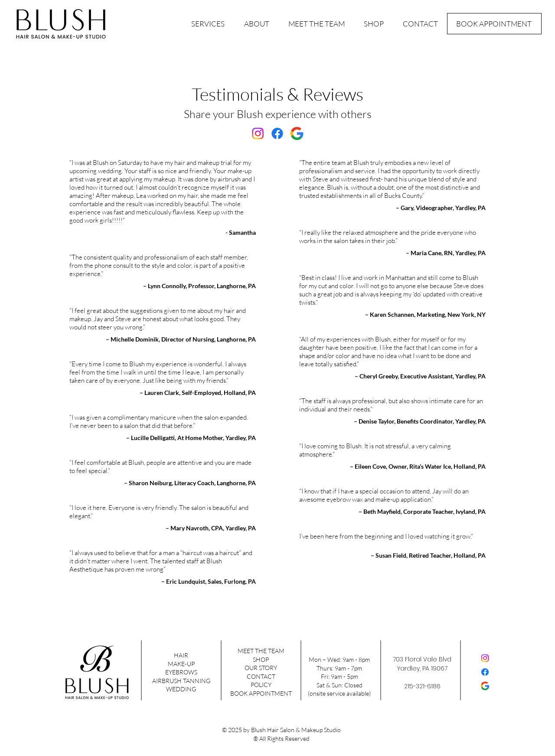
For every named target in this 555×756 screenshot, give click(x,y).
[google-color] (297, 133)
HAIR (181, 655)
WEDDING (181, 689)
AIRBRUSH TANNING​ (181, 681)
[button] (208, 24)
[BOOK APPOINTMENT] (494, 24)
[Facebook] (277, 133)
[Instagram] (258, 133)
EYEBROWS (181, 672)
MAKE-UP (181, 664)
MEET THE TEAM (261, 651)
